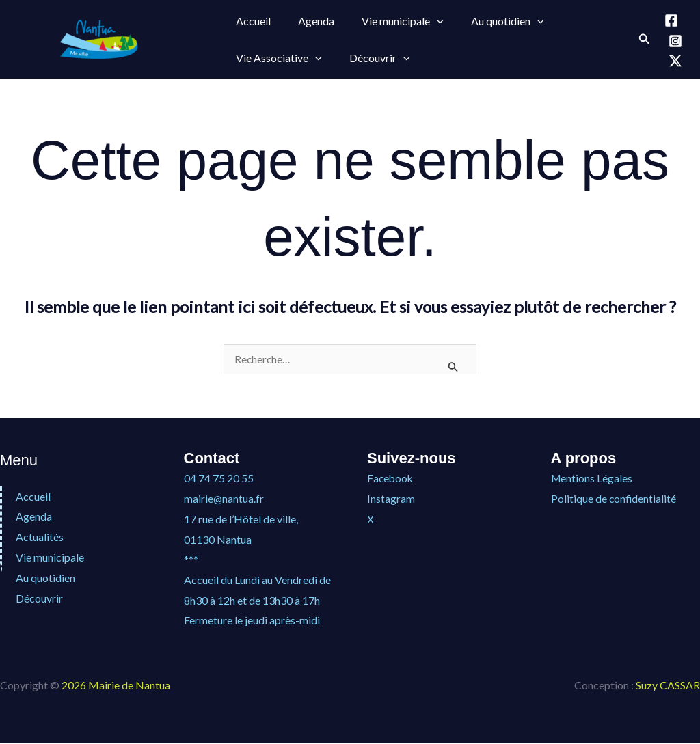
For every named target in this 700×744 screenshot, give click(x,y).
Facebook (391, 479)
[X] (675, 61)
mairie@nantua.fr (224, 499)
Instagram (391, 499)
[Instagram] (675, 41)
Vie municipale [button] (389, 21)
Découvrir (39, 598)
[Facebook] (671, 20)
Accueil (251, 21)
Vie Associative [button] (276, 58)
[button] (423, 21)
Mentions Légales (592, 479)
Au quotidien (45, 578)
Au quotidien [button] (488, 21)
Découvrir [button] (372, 58)
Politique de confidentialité (614, 499)
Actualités (40, 537)
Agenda (308, 21)
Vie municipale (50, 558)
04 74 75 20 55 (219, 479)
